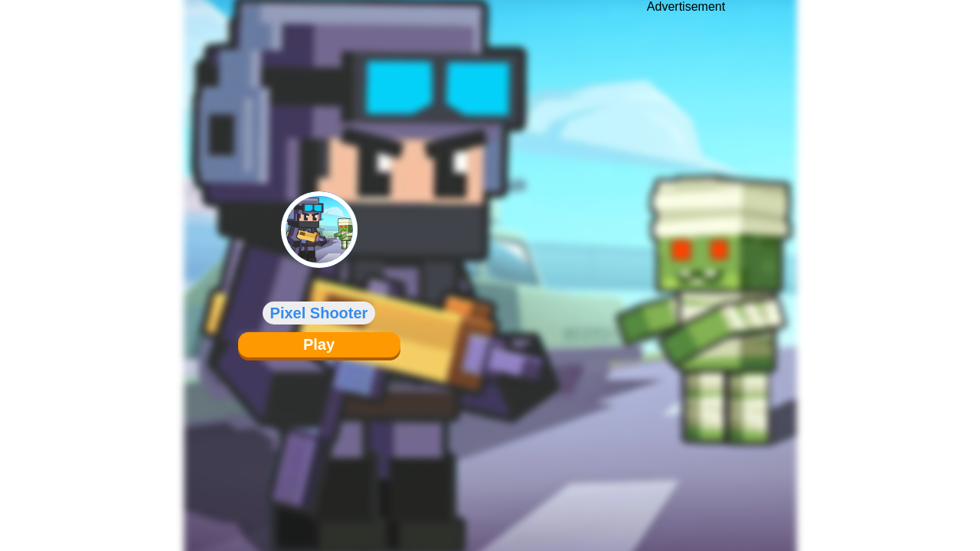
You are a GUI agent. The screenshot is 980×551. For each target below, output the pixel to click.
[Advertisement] (686, 264)
